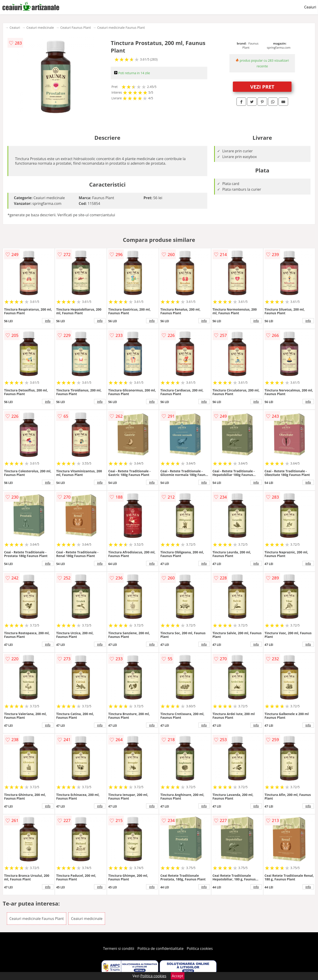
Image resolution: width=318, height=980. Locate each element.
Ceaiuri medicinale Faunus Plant (121, 28)
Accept (178, 976)
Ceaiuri (310, 7)
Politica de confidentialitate (160, 948)
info (48, 321)
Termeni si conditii (119, 948)
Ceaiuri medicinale (40, 28)
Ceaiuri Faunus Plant (76, 28)
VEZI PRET (262, 87)
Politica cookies (200, 948)
